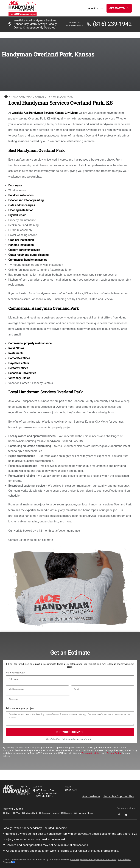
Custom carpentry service (24, 250)
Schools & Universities (22, 373)
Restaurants (16, 353)
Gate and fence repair (22, 205)
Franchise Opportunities (119, 796)
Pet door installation (21, 195)
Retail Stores (16, 348)
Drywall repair (17, 215)
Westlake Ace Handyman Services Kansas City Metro (45, 113)
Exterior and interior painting (26, 200)
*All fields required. (15, 673)
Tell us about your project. (20, 708)
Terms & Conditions (91, 753)
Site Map (76, 860)
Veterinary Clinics (19, 378)
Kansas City (42, 97)
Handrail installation (21, 245)
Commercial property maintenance (30, 343)
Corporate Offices (19, 358)
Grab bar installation (21, 240)
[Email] (103, 689)
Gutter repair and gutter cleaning (28, 255)
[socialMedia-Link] (120, 814)
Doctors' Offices (18, 368)
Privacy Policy (114, 753)
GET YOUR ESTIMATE (70, 732)
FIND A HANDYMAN (21, 97)
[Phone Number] (37, 689)
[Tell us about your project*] (70, 718)
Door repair (15, 185)
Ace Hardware (91, 796)
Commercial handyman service (28, 260)
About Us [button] (96, 8)
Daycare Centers (19, 363)
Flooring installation (21, 210)
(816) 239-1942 (112, 24)
